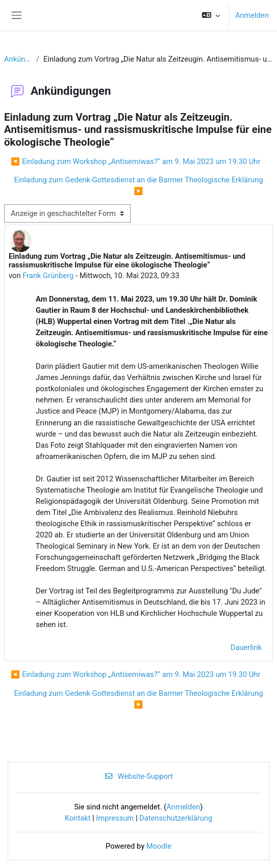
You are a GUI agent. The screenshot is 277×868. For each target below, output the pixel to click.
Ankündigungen (18, 59)
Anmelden (252, 15)
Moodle (159, 846)
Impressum (115, 818)
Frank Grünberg (48, 276)
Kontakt (78, 818)
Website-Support (138, 776)
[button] (211, 15)
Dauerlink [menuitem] (246, 647)
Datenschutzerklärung (176, 818)
